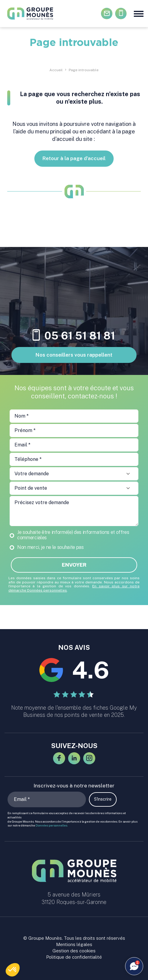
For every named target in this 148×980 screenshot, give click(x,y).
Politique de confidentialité (74, 957)
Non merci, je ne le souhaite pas (50, 547)
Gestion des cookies (74, 951)
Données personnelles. (52, 825)
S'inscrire (103, 799)
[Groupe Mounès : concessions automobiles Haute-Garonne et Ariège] (41, 14)
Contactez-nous (107, 14)
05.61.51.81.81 (121, 14)
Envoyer (74, 565)
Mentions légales (74, 944)
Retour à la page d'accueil (74, 158)
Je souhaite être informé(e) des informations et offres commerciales (73, 535)
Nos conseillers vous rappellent (74, 355)
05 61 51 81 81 (74, 336)
